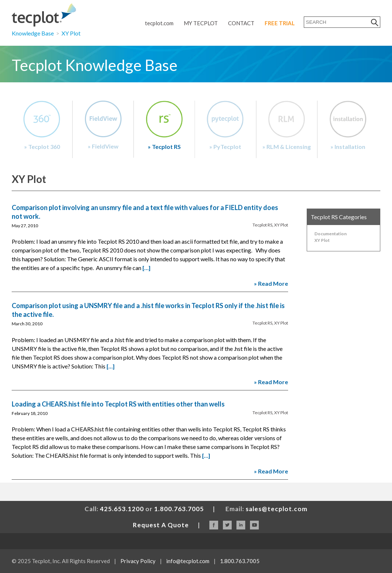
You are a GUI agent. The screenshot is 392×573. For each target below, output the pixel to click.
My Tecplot (201, 23)
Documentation (331, 234)
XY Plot (71, 33)
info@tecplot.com (188, 561)
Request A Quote (161, 525)
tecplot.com (159, 23)
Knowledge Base (33, 33)
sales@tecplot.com (277, 509)
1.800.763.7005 (179, 509)
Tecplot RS (262, 225)
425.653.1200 (122, 509)
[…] (146, 268)
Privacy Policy (138, 561)
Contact (241, 23)
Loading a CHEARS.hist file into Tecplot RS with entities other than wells (118, 404)
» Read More (271, 283)
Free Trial (280, 23)
